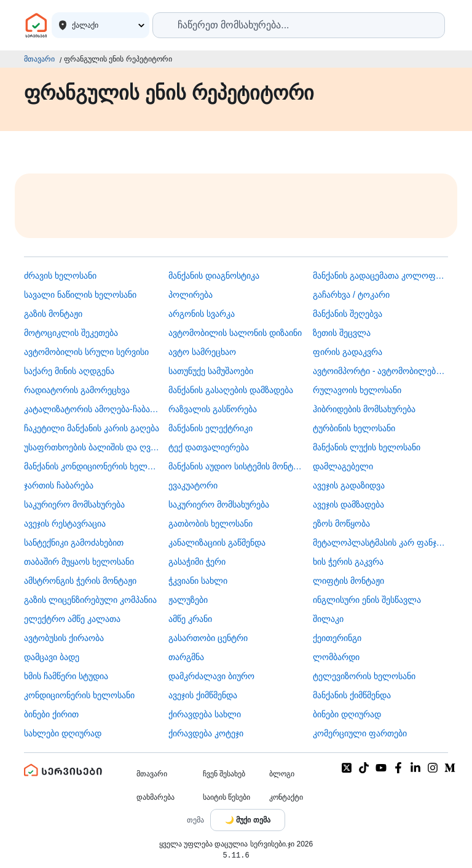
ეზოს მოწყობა (341, 524)
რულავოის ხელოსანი (357, 390)
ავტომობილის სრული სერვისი (86, 352)
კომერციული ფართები (360, 733)
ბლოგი (282, 774)
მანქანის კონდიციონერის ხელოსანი (92, 466)
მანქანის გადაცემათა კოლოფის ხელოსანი (380, 276)
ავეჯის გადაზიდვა (349, 485)
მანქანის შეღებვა (348, 314)
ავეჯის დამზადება (348, 504)
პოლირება (191, 295)
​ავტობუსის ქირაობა (64, 638)
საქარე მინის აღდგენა (69, 371)
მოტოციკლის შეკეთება (71, 333)
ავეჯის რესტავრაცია (65, 524)
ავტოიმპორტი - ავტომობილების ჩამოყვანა (380, 371)
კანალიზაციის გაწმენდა (217, 543)
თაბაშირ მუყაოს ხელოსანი (79, 562)
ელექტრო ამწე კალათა (72, 619)
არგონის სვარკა (202, 314)
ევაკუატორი (193, 485)
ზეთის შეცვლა (342, 333)
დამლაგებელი (343, 466)
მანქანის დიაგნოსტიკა (214, 276)
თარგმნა (186, 657)
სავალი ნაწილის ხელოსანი (80, 295)
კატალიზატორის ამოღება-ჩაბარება (92, 409)
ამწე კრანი (190, 619)
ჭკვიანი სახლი (198, 581)
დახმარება (155, 797)
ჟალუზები (188, 600)
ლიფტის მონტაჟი (348, 581)
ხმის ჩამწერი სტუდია (66, 676)
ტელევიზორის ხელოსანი (364, 676)
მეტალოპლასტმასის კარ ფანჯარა (380, 543)
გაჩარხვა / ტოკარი (351, 295)
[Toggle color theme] (248, 820)
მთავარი (39, 59)
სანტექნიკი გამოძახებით (74, 543)
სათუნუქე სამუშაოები (211, 371)
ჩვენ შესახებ (224, 774)
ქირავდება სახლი (205, 714)
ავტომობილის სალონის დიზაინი (235, 333)
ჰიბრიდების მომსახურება (364, 409)
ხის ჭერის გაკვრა (348, 562)
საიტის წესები (226, 797)
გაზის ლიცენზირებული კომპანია (90, 600)
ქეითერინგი (337, 638)
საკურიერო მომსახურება (74, 504)
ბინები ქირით (51, 714)
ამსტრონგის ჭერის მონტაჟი (80, 581)
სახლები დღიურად (63, 733)
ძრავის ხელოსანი (60, 276)
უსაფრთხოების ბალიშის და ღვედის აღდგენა (92, 447)
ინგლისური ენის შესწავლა (367, 600)
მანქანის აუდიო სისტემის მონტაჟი (236, 466)
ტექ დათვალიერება (209, 447)
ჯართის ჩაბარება (59, 485)
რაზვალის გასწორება (213, 409)
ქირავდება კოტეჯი (206, 733)
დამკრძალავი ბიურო (211, 676)
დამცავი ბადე (52, 657)
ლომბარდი (336, 657)
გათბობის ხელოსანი (210, 524)
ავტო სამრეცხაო (202, 352)
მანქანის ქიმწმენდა (352, 695)
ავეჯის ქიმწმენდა (203, 695)
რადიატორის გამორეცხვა (77, 390)
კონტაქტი (286, 797)
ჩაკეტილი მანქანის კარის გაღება (92, 428)
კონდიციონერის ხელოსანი (79, 695)
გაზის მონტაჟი (53, 314)
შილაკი (328, 619)
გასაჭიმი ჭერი (197, 562)
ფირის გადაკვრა (348, 352)
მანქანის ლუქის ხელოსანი (367, 447)
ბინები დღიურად (347, 714)
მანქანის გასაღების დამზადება (231, 390)
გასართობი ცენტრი (208, 638)
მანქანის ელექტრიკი (210, 428)
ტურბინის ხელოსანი (354, 428)
